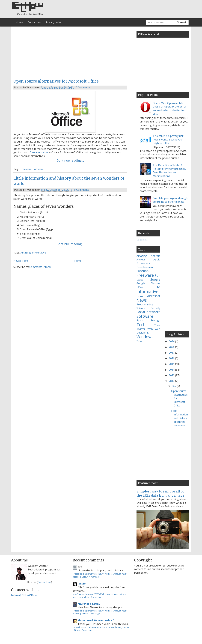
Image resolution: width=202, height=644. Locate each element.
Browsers (143, 263)
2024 (172, 341)
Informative (39, 253)
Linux (140, 296)
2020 (172, 347)
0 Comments (83, 87)
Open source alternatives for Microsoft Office (56, 81)
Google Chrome (148, 283)
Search (182, 22)
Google (155, 279)
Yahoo (140, 341)
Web (150, 329)
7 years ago (94, 614)
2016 (172, 358)
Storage (155, 320)
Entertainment (145, 267)
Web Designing (148, 331)
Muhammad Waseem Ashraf (96, 620)
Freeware (26, 169)
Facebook (143, 271)
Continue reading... (70, 160)
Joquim (82, 584)
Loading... (142, 240)
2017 (172, 353)
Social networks (148, 312)
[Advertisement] (70, 52)
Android (156, 256)
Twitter (141, 329)
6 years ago (96, 597)
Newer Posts (21, 261)
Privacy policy (54, 22)
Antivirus (141, 260)
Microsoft (153, 296)
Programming (145, 304)
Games (140, 280)
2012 (172, 381)
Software (38, 169)
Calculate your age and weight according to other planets (171, 200)
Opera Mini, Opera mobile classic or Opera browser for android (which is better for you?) (170, 109)
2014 (172, 370)
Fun (157, 276)
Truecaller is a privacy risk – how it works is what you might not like (169, 140)
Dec (174, 386)
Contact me (34, 22)
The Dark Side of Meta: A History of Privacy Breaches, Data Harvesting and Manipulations (169, 171)
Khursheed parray (89, 604)
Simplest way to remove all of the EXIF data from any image (160, 493)
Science (141, 308)
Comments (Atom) (40, 267)
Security (155, 308)
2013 (172, 375)
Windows (145, 337)
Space (140, 320)
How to (148, 287)
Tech (141, 325)
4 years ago (94, 577)
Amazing (26, 253)
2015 (172, 364)
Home (19, 22)
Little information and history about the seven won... (180, 418)
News (142, 300)
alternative (42, 152)
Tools (157, 325)
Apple (157, 259)
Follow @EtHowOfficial (24, 595)
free (32, 152)
